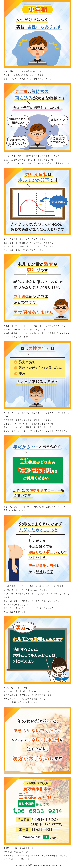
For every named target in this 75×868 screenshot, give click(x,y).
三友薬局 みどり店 (33, 865)
